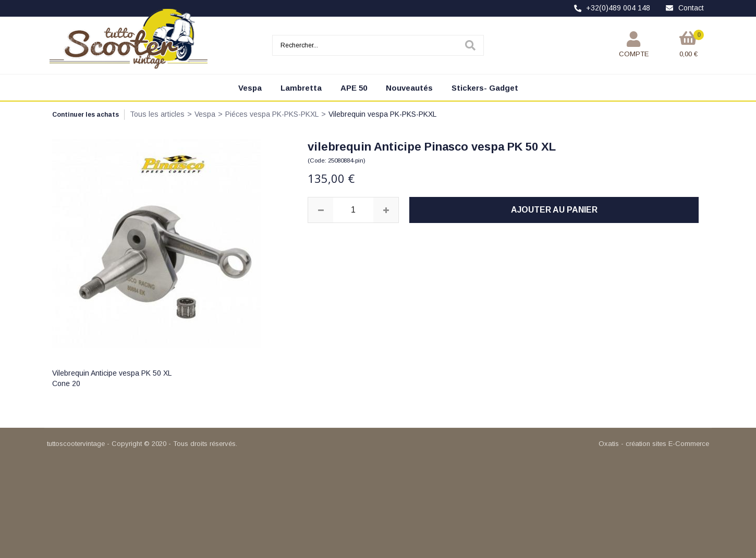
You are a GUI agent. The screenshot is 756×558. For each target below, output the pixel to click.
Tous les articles (157, 114)
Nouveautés (409, 88)
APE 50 (354, 88)
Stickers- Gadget (485, 88)
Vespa (250, 88)
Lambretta (301, 88)
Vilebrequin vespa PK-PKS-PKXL (382, 114)
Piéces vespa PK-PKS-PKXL (272, 114)
